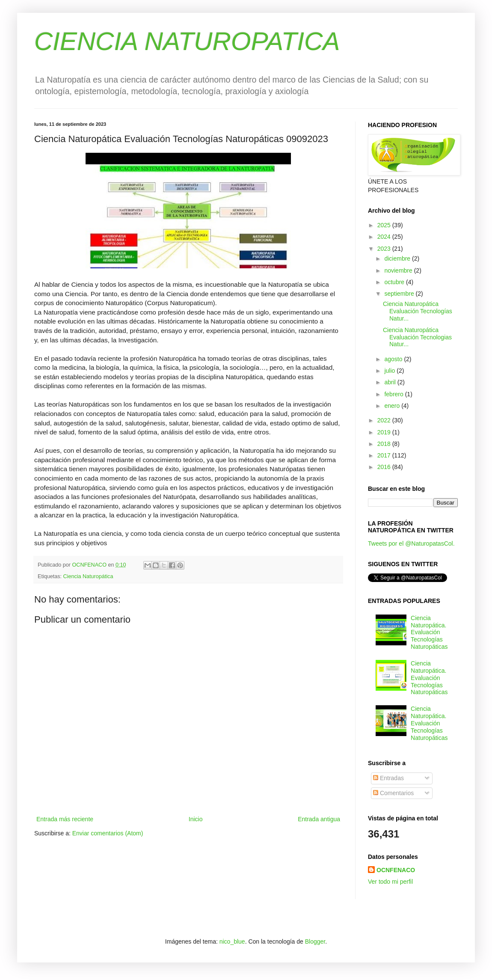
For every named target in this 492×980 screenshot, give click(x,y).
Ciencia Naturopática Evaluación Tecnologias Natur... (417, 337)
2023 (385, 249)
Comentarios (393, 793)
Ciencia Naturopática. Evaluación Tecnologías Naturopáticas (429, 632)
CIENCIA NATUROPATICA (187, 41)
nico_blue (232, 941)
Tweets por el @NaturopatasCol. (411, 543)
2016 (385, 467)
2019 (385, 432)
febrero (394, 394)
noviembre (399, 270)
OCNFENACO (396, 870)
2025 (385, 225)
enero (393, 406)
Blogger (315, 941)
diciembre (398, 258)
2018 (385, 444)
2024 (385, 237)
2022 (385, 420)
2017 (385, 455)
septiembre (400, 294)
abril (391, 382)
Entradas (388, 778)
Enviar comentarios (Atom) (108, 833)
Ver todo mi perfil (390, 882)
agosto (394, 359)
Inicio (196, 819)
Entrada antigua (319, 819)
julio (390, 371)
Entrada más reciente (65, 819)
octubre (395, 282)
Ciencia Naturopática (88, 576)
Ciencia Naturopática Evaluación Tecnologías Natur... (418, 311)
